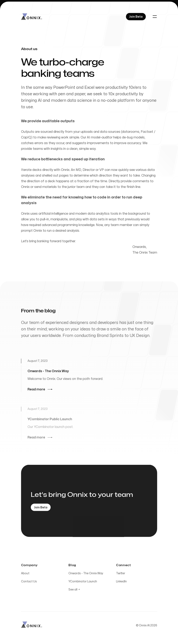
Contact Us (29, 582)
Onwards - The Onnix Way (86, 574)
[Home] (31, 17)
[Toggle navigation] (155, 17)
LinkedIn (121, 582)
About (25, 574)
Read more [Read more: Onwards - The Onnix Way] (40, 390)
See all (74, 590)
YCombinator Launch (83, 582)
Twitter (121, 574)
